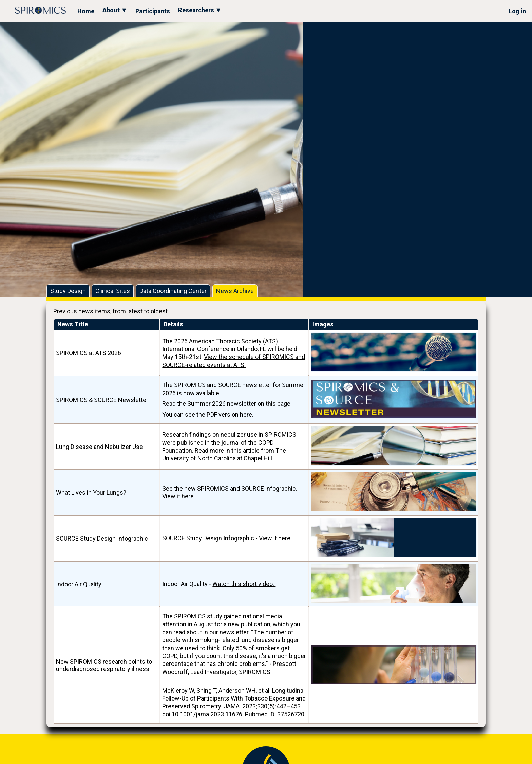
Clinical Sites (113, 291)
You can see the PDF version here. (208, 414)
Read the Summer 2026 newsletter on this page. (227, 404)
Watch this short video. (244, 584)
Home (86, 11)
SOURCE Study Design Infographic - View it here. (228, 538)
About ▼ (115, 10)
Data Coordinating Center (173, 291)
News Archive (235, 291)
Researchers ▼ (200, 10)
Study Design (68, 291)
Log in (517, 11)
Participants (153, 11)
